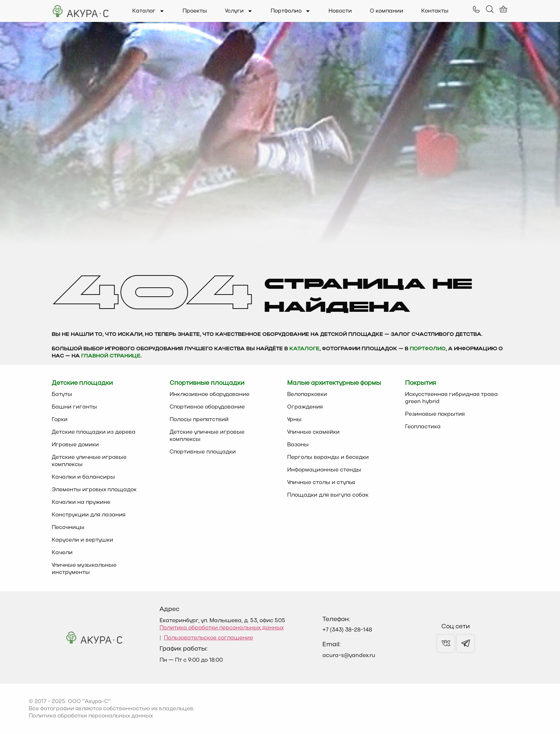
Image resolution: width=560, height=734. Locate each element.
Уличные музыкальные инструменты (84, 569)
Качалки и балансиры (83, 477)
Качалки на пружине (81, 502)
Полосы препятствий (199, 420)
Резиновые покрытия (435, 414)
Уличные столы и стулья (321, 483)
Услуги (239, 11)
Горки (60, 420)
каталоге (304, 349)
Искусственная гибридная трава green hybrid (451, 398)
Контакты (435, 11)
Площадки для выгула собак (328, 495)
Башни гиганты (74, 407)
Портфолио (291, 11)
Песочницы (68, 528)
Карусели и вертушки (82, 540)
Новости (340, 11)
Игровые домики (75, 445)
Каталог (148, 11)
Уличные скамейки (313, 432)
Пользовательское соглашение (208, 638)
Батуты (62, 395)
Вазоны (298, 445)
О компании (387, 11)
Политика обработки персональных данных (222, 628)
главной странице (111, 356)
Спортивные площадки (203, 452)
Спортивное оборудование (207, 407)
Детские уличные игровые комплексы (89, 461)
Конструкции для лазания (89, 515)
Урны (294, 420)
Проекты (195, 11)
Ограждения (305, 407)
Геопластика (423, 427)
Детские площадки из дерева (94, 432)
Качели (62, 553)
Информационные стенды (324, 470)
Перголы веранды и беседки (328, 457)
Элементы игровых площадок (94, 490)
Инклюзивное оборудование (210, 395)
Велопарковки (307, 395)
